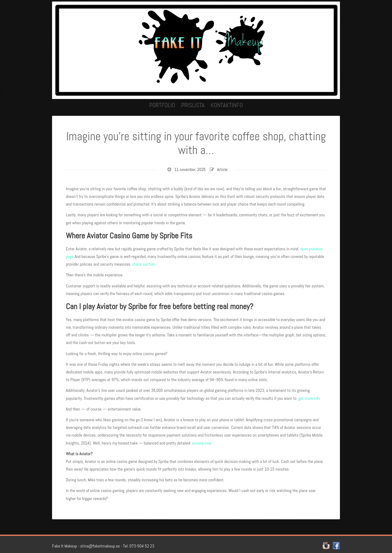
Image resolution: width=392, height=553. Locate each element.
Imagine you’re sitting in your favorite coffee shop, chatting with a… (196, 143)
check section (144, 264)
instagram (326, 546)
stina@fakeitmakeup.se (100, 546)
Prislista (193, 105)
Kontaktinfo (227, 105)
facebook (336, 546)
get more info (309, 398)
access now (202, 443)
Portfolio (162, 105)
